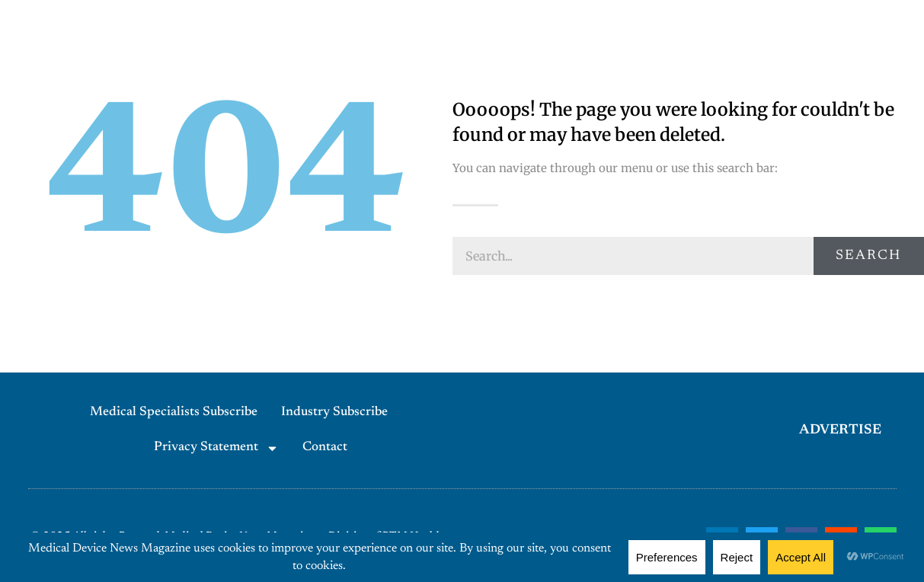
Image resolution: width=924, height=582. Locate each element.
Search (868, 256)
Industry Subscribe (334, 413)
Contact (325, 448)
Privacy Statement (216, 448)
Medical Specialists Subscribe (174, 413)
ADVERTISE (840, 430)
